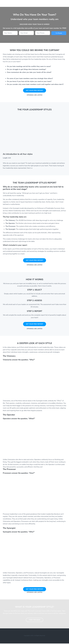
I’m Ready (59, 33)
